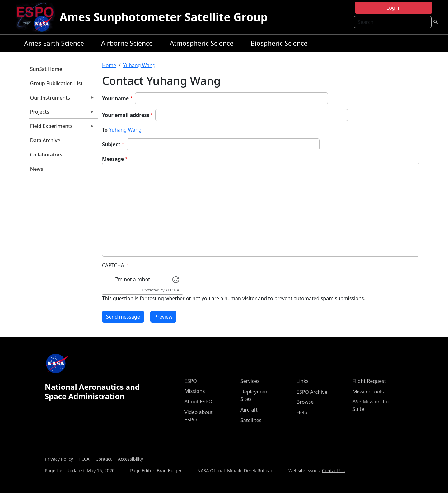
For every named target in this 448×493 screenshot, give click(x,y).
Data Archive (45, 140)
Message (113, 159)
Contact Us (333, 470)
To (105, 130)
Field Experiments (62, 128)
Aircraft (249, 410)
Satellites (251, 420)
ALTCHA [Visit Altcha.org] (172, 290)
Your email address (126, 115)
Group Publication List (56, 83)
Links (303, 381)
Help (302, 412)
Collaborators (46, 155)
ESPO (191, 381)
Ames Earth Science (54, 43)
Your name (115, 98)
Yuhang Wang (139, 65)
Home (109, 65)
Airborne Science (127, 43)
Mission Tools (368, 392)
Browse (305, 402)
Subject (111, 144)
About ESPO (198, 402)
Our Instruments (62, 99)
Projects (62, 113)
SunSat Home (46, 69)
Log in (394, 8)
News (37, 169)
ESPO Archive (312, 392)
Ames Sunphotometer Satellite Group (164, 17)
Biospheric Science (279, 43)
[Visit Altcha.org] (176, 279)
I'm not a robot (133, 279)
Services (250, 381)
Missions (195, 391)
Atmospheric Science (202, 43)
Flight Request (369, 381)
